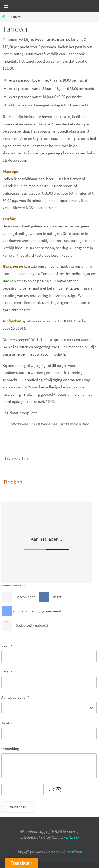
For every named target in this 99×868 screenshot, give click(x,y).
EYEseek (72, 837)
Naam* (7, 646)
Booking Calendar (17, 585)
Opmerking (10, 749)
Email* (7, 672)
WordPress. (74, 852)
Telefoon (8, 723)
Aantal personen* (15, 697)
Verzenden (18, 807)
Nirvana (57, 852)
